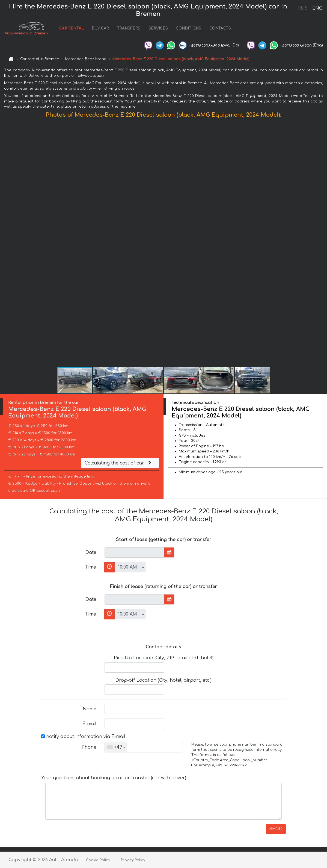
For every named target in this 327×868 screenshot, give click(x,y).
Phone (89, 747)
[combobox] (116, 747)
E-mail (89, 724)
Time (91, 567)
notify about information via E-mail (83, 737)
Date (91, 552)
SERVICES (158, 28)
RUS (303, 8)
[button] (322, 244)
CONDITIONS (188, 28)
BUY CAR (100, 28)
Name (90, 709)
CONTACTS (220, 28)
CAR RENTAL (72, 28)
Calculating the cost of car (119, 463)
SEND (276, 829)
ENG (317, 8)
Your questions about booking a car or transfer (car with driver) (114, 778)
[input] (134, 552)
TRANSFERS (129, 28)
